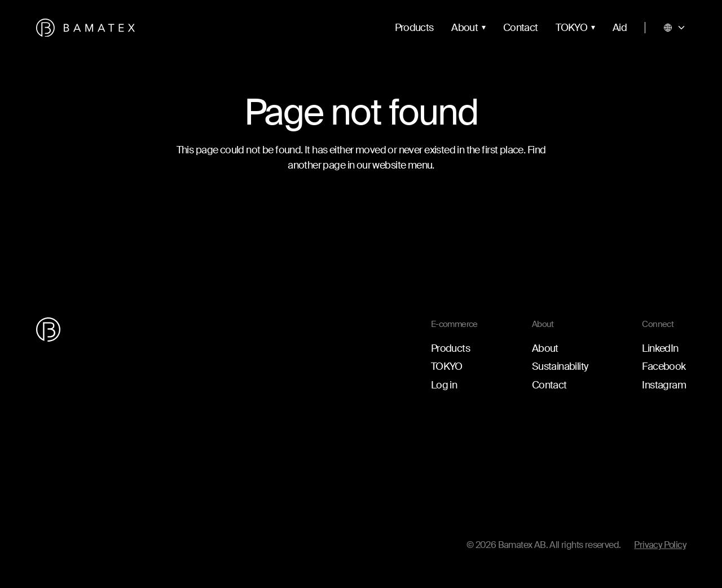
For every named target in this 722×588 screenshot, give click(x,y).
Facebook (664, 366)
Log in (444, 385)
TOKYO (571, 28)
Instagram (664, 385)
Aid (620, 28)
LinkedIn (660, 348)
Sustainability (560, 366)
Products (414, 28)
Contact (520, 28)
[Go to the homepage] (85, 28)
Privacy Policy (660, 545)
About (465, 28)
